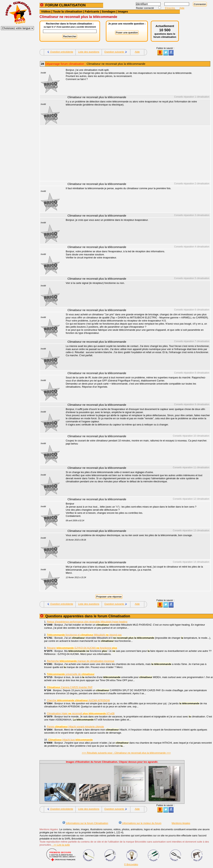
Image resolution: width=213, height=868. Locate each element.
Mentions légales (181, 823)
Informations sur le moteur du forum (140, 823)
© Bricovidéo (131, 864)
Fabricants (92, 11)
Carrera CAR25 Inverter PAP (70, 687)
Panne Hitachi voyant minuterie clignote (75, 727)
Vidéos (46, 11)
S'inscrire (170, 8)
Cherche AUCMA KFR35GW (78, 700)
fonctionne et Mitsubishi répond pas (84, 635)
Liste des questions (89, 52)
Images (123, 11)
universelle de (71, 674)
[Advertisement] (136, 154)
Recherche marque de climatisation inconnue (80, 661)
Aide (182, 8)
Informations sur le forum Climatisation (85, 823)
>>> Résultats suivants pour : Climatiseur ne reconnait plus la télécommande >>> (126, 753)
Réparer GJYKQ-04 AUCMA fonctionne (82, 648)
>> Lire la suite (61, 845)
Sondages (109, 11)
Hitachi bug (70, 740)
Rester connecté (145, 8)
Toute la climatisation (68, 11)
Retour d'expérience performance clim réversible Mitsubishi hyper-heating (87, 622)
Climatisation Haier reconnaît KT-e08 (81, 713)
